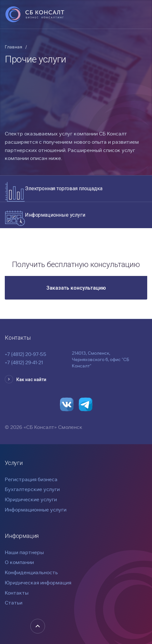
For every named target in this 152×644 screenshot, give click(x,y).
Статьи (14, 603)
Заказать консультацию (76, 288)
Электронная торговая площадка (64, 188)
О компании (19, 562)
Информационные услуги (55, 215)
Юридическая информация (38, 583)
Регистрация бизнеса (31, 479)
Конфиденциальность (31, 572)
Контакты (17, 593)
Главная (13, 47)
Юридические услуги (31, 499)
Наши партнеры (24, 552)
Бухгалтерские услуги (32, 489)
